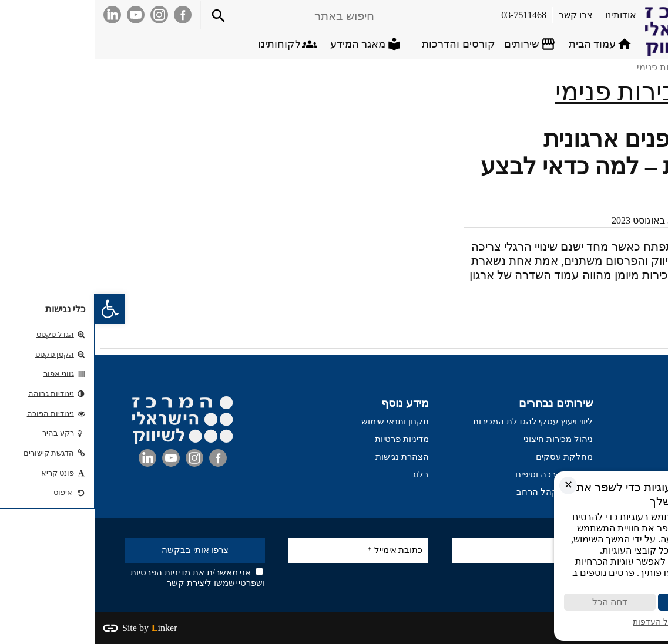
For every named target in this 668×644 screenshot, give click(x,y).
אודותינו (648, 439)
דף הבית (645, 67)
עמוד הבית (642, 422)
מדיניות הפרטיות (66, 572)
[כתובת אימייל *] (264, 550)
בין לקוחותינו (638, 457)
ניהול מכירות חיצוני (464, 439)
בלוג (326, 474)
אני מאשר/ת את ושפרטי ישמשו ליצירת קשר (103, 578)
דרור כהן (618, 220)
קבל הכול (606, 602)
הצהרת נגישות (308, 457)
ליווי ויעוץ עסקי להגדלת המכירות (438, 422)
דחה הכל (512, 602)
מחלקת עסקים (470, 457)
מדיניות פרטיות (307, 439)
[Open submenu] (436, 44)
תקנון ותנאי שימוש (301, 422)
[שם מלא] (428, 550)
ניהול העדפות (559, 622)
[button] (15, 309)
